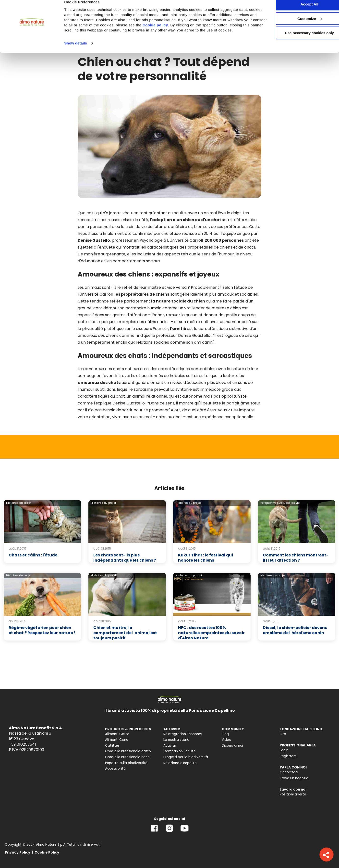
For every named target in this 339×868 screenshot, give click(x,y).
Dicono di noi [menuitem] (232, 746)
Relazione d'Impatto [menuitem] (180, 763)
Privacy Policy (18, 852)
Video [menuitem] (226, 740)
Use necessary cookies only (298, 41)
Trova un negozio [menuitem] (294, 778)
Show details (76, 56)
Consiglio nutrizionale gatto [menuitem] (128, 751)
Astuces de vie (289, 503)
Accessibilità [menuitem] (115, 769)
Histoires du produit (189, 575)
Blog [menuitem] (225, 734)
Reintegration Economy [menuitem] (183, 734)
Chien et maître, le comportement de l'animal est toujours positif (125, 633)
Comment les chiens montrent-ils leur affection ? (296, 558)
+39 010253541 (22, 744)
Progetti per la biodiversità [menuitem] (186, 757)
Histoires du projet (19, 503)
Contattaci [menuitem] (289, 772)
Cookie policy (195, 33)
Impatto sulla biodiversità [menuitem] (126, 763)
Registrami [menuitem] (289, 756)
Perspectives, (269, 503)
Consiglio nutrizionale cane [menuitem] (127, 757)
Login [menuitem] (284, 750)
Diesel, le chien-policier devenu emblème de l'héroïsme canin (295, 630)
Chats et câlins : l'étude (33, 555)
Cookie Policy (47, 852)
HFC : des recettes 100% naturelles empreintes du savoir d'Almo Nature (211, 633)
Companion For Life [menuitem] (180, 751)
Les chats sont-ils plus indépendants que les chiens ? (125, 558)
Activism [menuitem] (170, 746)
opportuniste (234, 396)
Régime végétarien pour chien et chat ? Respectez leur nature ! (42, 630)
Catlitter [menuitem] (112, 746)
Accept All (298, 12)
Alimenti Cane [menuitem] (117, 740)
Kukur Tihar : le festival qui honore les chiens (206, 558)
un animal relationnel (147, 396)
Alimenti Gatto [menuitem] (117, 734)
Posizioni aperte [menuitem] (293, 794)
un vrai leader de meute (201, 308)
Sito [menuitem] (283, 734)
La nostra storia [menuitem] (176, 740)
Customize (298, 27)
